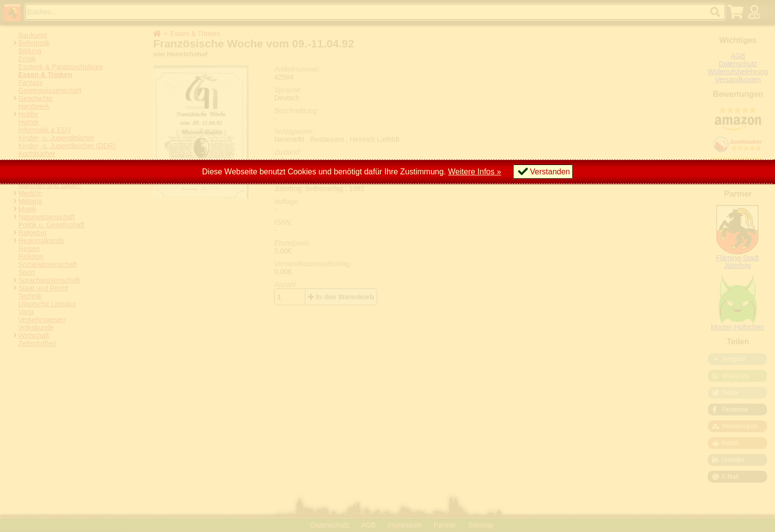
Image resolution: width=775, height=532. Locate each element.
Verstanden (550, 172)
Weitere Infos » (475, 172)
